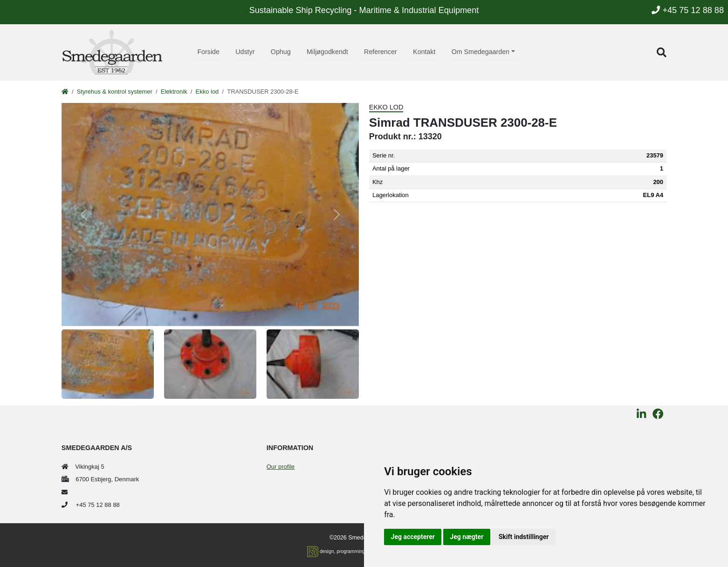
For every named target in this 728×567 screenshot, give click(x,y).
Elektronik (174, 92)
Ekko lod (207, 92)
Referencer (381, 52)
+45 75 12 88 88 (688, 10)
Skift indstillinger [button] (524, 537)
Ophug (281, 52)
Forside (208, 52)
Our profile (281, 467)
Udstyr (245, 52)
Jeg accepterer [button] (413, 537)
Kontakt (424, 52)
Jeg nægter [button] (467, 537)
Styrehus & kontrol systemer (115, 92)
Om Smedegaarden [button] (481, 52)
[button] (662, 52)
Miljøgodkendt (327, 52)
